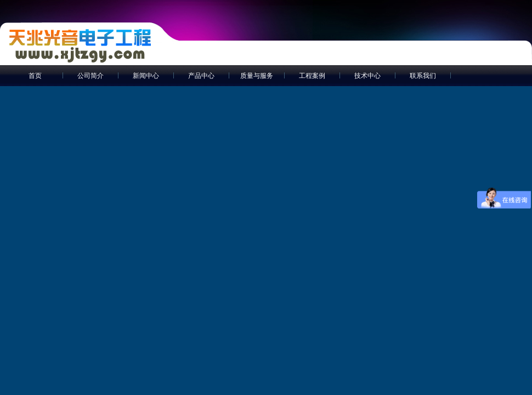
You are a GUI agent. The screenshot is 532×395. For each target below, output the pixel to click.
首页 (35, 76)
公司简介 (90, 76)
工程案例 (312, 76)
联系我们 (423, 76)
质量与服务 (257, 76)
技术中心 (367, 76)
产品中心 (201, 76)
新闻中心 (146, 76)
